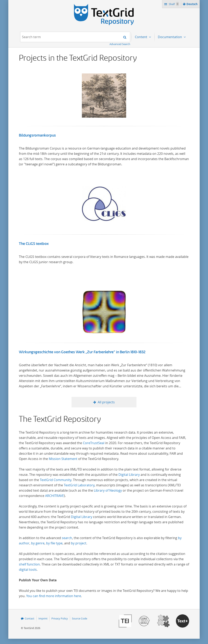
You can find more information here (54, 596)
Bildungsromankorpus (37, 135)
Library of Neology (108, 490)
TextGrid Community (56, 480)
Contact (30, 618)
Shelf (174, 4)
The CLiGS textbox (34, 244)
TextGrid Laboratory (79, 485)
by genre (38, 543)
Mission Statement (63, 459)
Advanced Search (120, 44)
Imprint (43, 618)
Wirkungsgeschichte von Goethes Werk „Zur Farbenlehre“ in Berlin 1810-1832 (82, 352)
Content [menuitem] (141, 37)
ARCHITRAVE (55, 496)
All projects (106, 402)
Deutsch (192, 5)
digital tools (28, 570)
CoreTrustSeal (94, 443)
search (67, 538)
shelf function (29, 564)
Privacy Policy (60, 618)
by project (79, 543)
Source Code (80, 618)
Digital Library (129, 475)
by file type (54, 543)
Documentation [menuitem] (170, 37)
